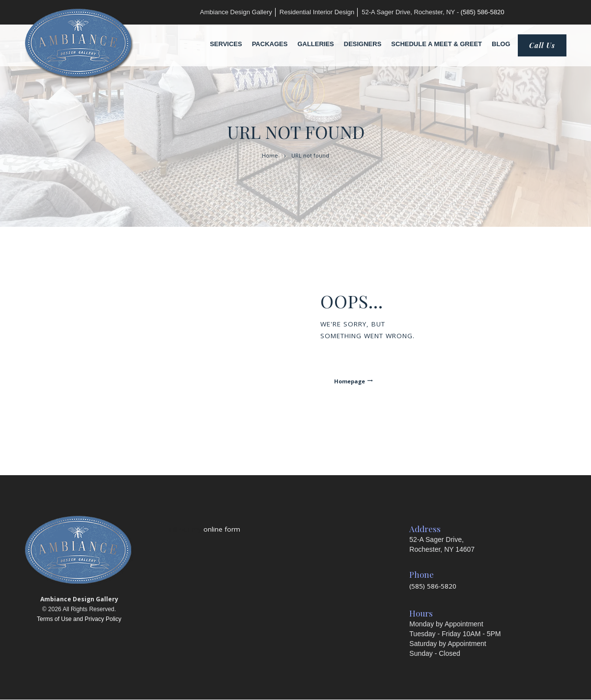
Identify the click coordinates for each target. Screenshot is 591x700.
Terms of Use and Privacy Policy (79, 619)
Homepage (350, 381)
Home (270, 156)
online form (222, 529)
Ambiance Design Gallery (236, 12)
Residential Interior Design (317, 12)
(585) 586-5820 (483, 12)
